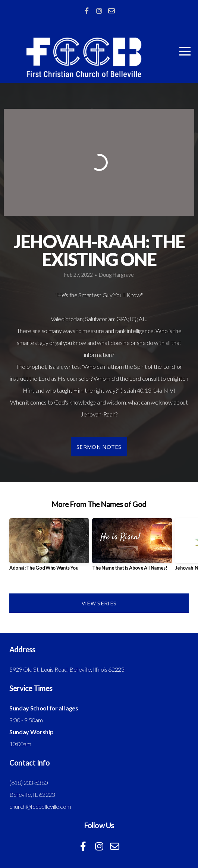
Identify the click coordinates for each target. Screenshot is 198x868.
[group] (49, 547)
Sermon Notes (99, 447)
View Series (99, 603)
